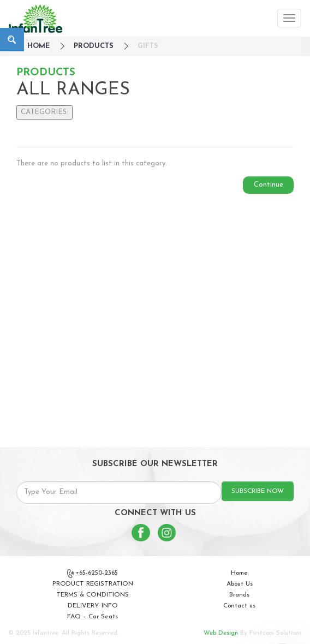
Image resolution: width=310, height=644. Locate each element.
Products (94, 46)
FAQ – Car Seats (93, 617)
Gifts (148, 46)
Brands (239, 595)
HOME (38, 46)
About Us (240, 584)
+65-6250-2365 (93, 574)
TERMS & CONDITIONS (93, 595)
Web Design (221, 633)
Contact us (239, 606)
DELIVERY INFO (93, 606)
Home (239, 573)
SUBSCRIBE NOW (258, 491)
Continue (269, 185)
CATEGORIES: (44, 112)
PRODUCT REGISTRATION (93, 584)
